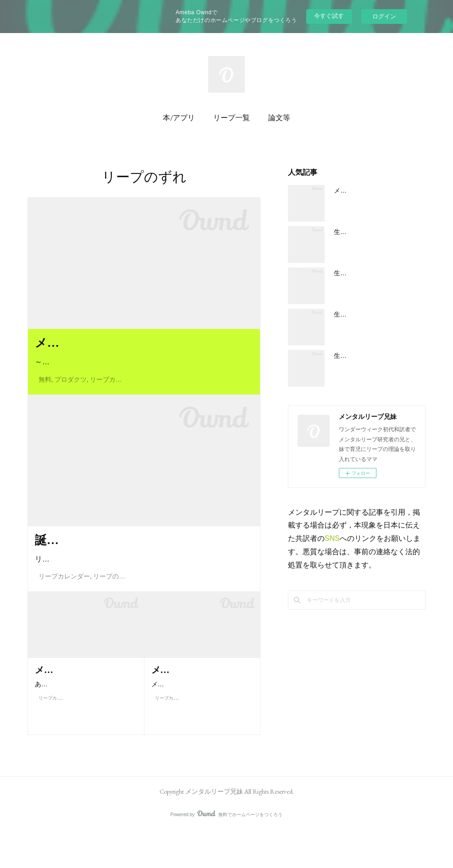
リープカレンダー (116, 398)
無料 (45, 398)
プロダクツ (71, 398)
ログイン (384, 16)
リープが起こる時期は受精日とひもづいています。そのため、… (141, 597)
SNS (332, 538)
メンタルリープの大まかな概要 (379, 190)
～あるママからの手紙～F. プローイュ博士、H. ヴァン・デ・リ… (142, 381)
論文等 (279, 118)
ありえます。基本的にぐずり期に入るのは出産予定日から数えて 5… (86, 743)
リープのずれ (112, 614)
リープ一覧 (232, 118)
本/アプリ (179, 118)
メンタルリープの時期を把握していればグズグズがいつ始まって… (199, 743)
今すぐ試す (329, 16)
